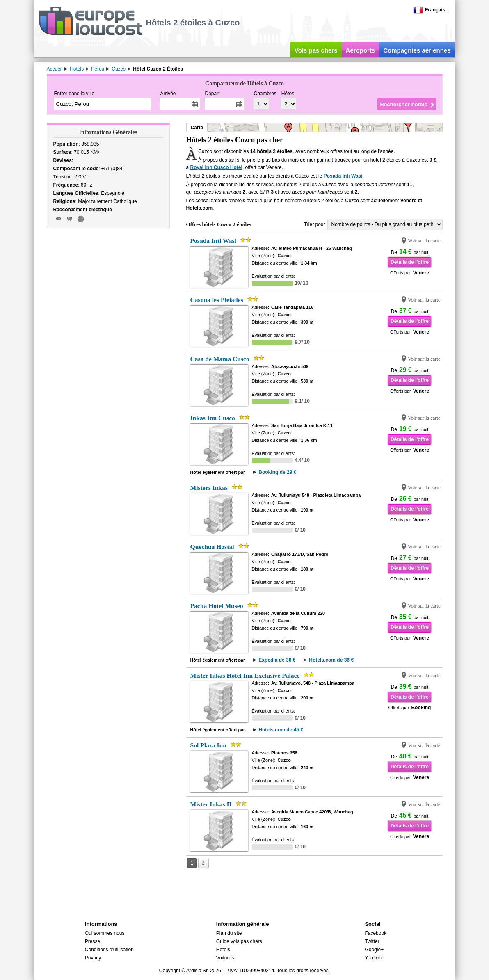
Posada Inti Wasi (343, 176)
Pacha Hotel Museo (217, 606)
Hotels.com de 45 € (281, 730)
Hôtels (223, 950)
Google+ (374, 950)
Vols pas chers (316, 50)
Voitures (225, 958)
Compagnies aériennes (417, 50)
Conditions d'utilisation (109, 950)
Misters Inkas (209, 488)
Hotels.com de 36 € (331, 660)
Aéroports (361, 50)
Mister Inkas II (211, 804)
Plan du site (229, 933)
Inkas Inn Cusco (213, 418)
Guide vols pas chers (239, 941)
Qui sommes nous (105, 933)
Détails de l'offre (410, 262)
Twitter (372, 941)
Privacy (93, 958)
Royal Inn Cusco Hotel (216, 167)
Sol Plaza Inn (208, 745)
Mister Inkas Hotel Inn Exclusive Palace (245, 675)
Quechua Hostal (212, 547)
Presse (93, 941)
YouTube (374, 958)
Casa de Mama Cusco (220, 359)
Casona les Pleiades (217, 300)
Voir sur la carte (424, 241)
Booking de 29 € (277, 472)
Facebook (376, 933)
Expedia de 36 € (277, 660)
